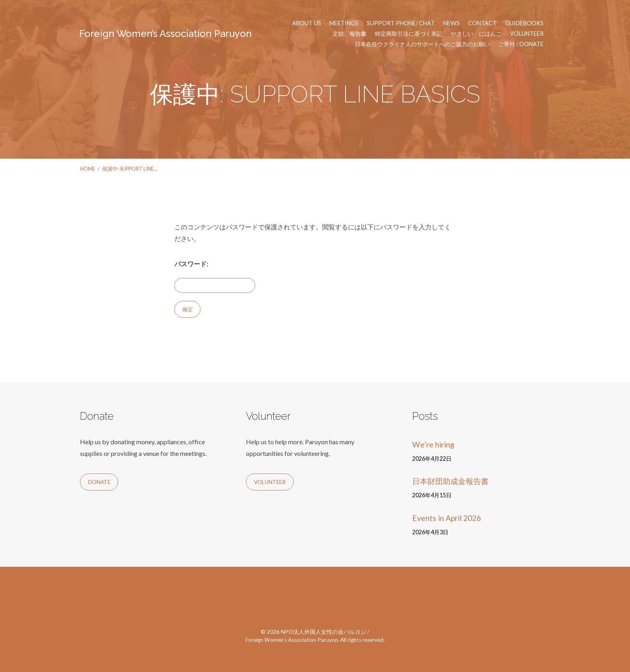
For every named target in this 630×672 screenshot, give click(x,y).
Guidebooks (524, 23)
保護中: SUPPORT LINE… (130, 169)
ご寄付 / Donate (521, 44)
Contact (482, 23)
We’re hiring (433, 444)
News (451, 23)
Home (88, 169)
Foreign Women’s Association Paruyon (166, 34)
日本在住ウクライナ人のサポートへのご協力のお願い (422, 44)
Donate (99, 482)
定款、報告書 (350, 34)
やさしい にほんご (476, 34)
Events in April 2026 (447, 518)
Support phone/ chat (401, 23)
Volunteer (527, 34)
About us (307, 23)
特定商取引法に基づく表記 (409, 34)
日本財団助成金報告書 (450, 481)
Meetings (344, 23)
